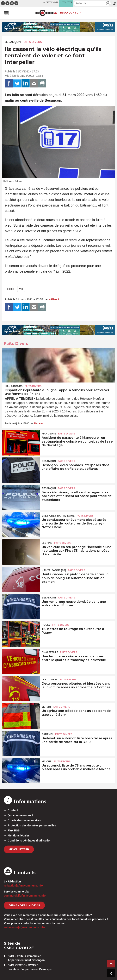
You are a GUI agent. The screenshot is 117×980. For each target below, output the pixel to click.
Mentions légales (19, 836)
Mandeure (49, 434)
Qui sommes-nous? (20, 815)
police (11, 289)
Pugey (46, 625)
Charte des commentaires (24, 820)
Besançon (13, 42)
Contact (13, 810)
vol (21, 289)
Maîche (47, 761)
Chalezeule (50, 652)
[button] (108, 3)
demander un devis (24, 905)
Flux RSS (14, 830)
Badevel (47, 734)
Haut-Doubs (14, 386)
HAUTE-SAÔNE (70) (54, 570)
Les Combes (50, 680)
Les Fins (47, 543)
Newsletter (19, 849)
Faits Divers (32, 42)
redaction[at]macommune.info (23, 886)
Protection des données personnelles (32, 825)
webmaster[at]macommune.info (24, 927)
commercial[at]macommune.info (25, 896)
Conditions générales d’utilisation (30, 841)
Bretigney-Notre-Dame (58, 516)
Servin (46, 707)
